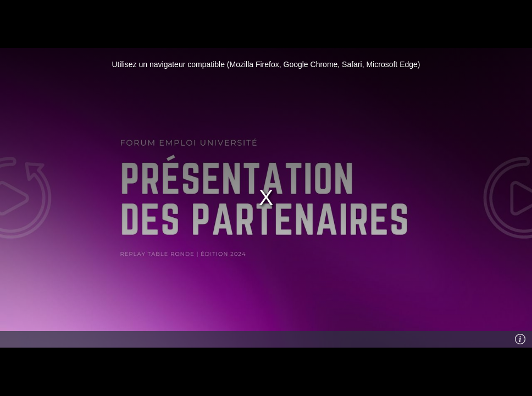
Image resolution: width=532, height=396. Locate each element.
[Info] (520, 339)
